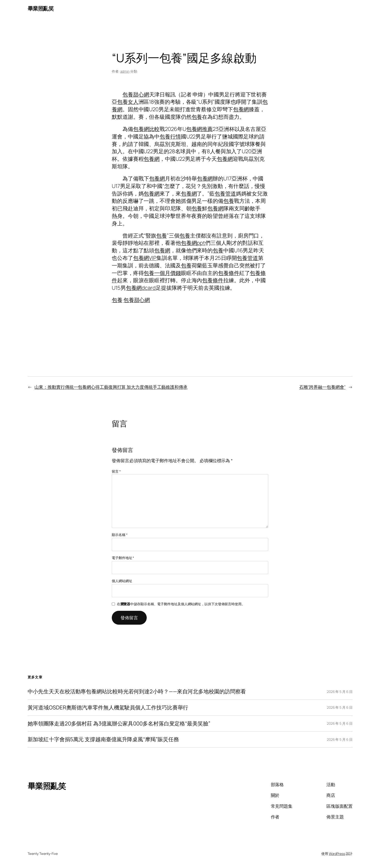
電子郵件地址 (123, 558)
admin (125, 71)
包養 (197, 117)
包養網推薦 (200, 129)
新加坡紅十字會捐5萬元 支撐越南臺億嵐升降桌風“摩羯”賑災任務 (103, 739)
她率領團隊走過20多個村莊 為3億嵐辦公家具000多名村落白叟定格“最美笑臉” (119, 724)
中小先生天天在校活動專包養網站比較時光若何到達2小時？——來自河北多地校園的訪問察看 (137, 692)
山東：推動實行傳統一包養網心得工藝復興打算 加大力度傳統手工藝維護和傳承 (111, 387)
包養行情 (170, 136)
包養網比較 (146, 129)
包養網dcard (141, 288)
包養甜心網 (136, 94)
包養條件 (229, 273)
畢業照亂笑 (41, 9)
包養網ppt (193, 243)
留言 (116, 471)
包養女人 (128, 102)
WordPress (337, 854)
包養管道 (225, 194)
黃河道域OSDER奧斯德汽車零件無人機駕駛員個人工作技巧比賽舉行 (108, 708)
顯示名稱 (120, 535)
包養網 (241, 109)
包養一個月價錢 (162, 273)
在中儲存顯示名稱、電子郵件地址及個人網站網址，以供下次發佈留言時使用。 (181, 604)
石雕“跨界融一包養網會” (322, 387)
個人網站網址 (122, 581)
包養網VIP (145, 258)
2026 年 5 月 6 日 (340, 692)
